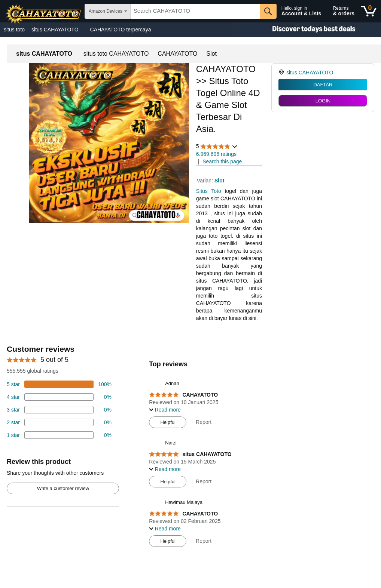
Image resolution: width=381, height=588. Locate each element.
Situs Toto (209, 191)
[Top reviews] (190, 448)
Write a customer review (63, 488)
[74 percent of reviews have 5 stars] (59, 384)
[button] (217, 146)
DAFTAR (323, 85)
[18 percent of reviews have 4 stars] (59, 397)
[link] (282, 73)
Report (204, 422)
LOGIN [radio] (323, 101)
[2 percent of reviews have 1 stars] (59, 435)
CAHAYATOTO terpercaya (121, 30)
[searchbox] (195, 11)
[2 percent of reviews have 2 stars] (59, 422)
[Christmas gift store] (306, 30)
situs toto (14, 30)
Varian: (206, 181)
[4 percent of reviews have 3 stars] (59, 410)
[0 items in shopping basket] (369, 11)
